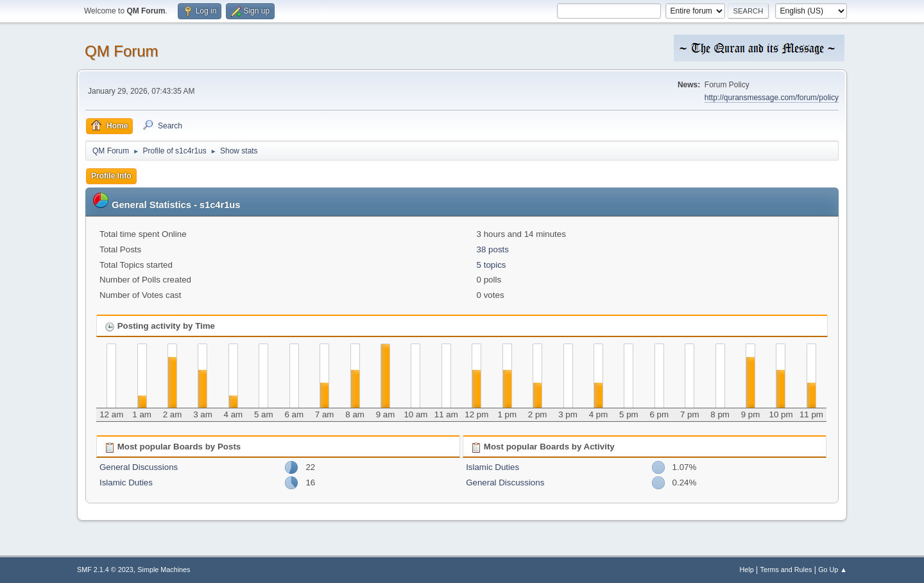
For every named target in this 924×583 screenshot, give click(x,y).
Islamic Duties (126, 483)
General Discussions (139, 467)
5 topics (492, 265)
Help (747, 570)
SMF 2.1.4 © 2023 (105, 570)
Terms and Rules (786, 570)
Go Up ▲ (833, 570)
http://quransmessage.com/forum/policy (772, 98)
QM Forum (122, 51)
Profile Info (111, 176)
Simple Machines (164, 570)
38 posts (493, 249)
